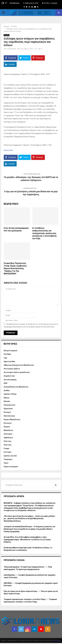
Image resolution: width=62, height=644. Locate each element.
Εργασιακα (8, 409)
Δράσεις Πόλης (10, 394)
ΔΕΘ (5, 383)
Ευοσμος (7, 412)
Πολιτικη (7, 445)
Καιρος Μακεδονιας (12, 419)
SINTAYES (8, 583)
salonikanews (12, 49)
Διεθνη (7, 390)
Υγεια (6, 463)
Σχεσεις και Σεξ (10, 456)
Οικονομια (8, 434)
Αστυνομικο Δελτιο (12, 369)
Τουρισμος (8, 459)
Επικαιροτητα (9, 405)
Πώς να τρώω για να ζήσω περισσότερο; (21, 591)
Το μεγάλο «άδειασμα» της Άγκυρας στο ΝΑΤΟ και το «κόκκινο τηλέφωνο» (31, 179)
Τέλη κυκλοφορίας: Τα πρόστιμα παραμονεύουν (24, 567)
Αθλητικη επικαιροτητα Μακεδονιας (19, 365)
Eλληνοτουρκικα (11, 351)
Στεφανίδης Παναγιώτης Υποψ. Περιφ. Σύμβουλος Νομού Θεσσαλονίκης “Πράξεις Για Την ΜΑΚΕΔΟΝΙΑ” (15, 268)
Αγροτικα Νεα (9, 361)
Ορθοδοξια (8, 438)
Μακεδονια (8, 430)
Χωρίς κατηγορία (11, 467)
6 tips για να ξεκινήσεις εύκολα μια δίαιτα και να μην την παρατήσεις (31, 193)
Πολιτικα (8, 441)
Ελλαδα (7, 35)
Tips (5, 358)
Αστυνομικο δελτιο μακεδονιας (17, 372)
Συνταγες (8, 452)
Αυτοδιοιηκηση (10, 380)
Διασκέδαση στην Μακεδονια (16, 387)
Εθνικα (6, 398)
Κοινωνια (8, 423)
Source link (8, 150)
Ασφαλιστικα (9, 376)
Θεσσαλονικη (9, 416)
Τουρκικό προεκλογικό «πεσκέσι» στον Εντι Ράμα (25, 599)
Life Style (7, 354)
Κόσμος (7, 427)
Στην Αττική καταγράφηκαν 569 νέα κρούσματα (16, 229)
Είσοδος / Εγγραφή (50, 3)
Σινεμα (6, 448)
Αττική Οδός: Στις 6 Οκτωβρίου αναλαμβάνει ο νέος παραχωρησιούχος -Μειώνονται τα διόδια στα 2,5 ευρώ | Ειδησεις (27, 540)
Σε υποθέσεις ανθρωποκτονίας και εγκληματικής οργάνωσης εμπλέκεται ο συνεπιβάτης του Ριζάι (45, 233)
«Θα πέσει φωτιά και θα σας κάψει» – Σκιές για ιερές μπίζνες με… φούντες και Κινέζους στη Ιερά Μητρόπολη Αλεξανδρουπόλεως (29, 519)
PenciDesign (56, 641)
